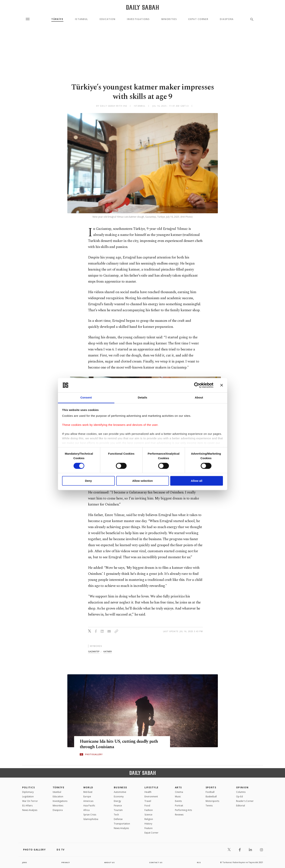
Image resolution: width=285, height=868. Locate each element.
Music (178, 796)
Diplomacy (28, 792)
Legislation (28, 796)
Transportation (122, 824)
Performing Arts (183, 810)
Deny (89, 481)
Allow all (197, 481)
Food (147, 806)
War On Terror (30, 801)
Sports (211, 787)
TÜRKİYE (57, 19)
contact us (156, 862)
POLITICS (29, 787)
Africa (86, 810)
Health (148, 792)
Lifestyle (152, 787)
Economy (119, 796)
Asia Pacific (89, 806)
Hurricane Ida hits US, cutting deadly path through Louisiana (118, 744)
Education (108, 19)
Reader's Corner (245, 801)
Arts (178, 787)
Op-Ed (239, 796)
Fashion (149, 810)
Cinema (179, 792)
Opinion (242, 787)
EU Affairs (27, 806)
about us (110, 862)
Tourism (118, 810)
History (148, 824)
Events (178, 801)
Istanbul (82, 19)
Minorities (169, 19)
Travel (148, 801)
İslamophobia (91, 819)
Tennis (209, 806)
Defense (118, 819)
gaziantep (94, 651)
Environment (151, 796)
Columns (241, 792)
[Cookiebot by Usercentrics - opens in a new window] (197, 385)
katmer (108, 651)
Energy (117, 801)
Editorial (241, 806)
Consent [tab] (86, 398)
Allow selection (142, 481)
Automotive (120, 792)
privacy (66, 862)
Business (120, 787)
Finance (118, 806)
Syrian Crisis (90, 815)
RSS (199, 862)
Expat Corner (198, 19)
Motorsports (212, 801)
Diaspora (227, 19)
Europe (87, 796)
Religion (149, 819)
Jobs (25, 862)
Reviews (179, 815)
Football (210, 792)
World (88, 787)
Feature (149, 828)
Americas (88, 801)
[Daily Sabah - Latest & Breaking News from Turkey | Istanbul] (142, 7)
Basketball (211, 796)
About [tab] (199, 398)
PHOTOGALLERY (94, 755)
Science (148, 815)
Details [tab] (143, 398)
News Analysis (30, 810)
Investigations (138, 19)
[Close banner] (222, 385)
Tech (116, 815)
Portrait (179, 806)
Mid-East (88, 792)
